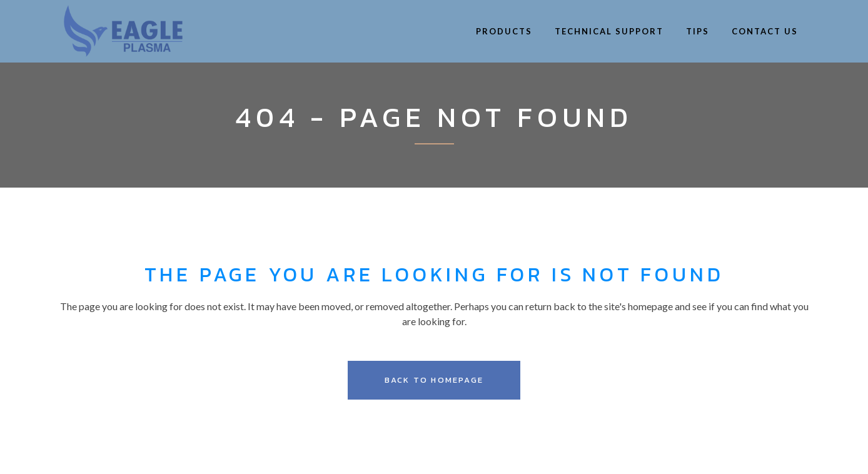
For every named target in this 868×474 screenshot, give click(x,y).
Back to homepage (434, 380)
